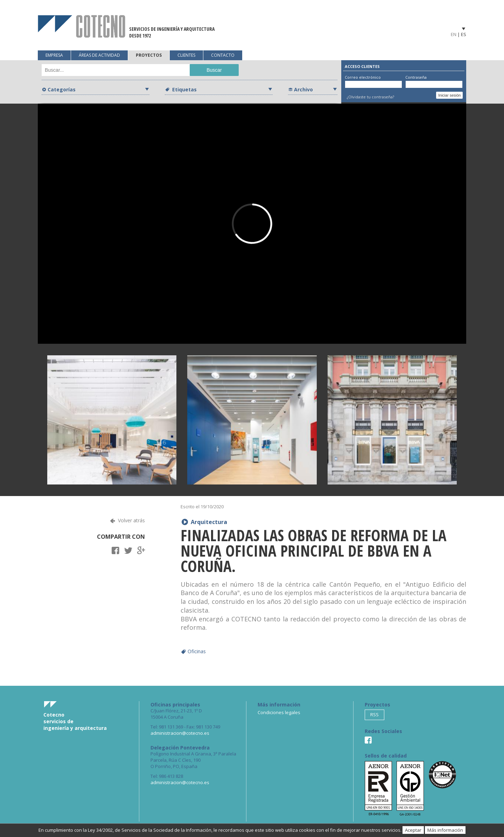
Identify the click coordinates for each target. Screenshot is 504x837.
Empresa (54, 55)
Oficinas (197, 651)
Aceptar (413, 830)
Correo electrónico (363, 77)
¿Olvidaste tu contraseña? (370, 97)
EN (454, 34)
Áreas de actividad (99, 55)
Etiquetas (184, 89)
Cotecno (82, 26)
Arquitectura (209, 522)
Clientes (186, 55)
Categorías (62, 89)
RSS (374, 714)
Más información (445, 830)
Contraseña (416, 77)
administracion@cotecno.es (180, 733)
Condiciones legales (279, 712)
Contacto (223, 55)
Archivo (303, 89)
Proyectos (149, 55)
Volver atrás (131, 520)
